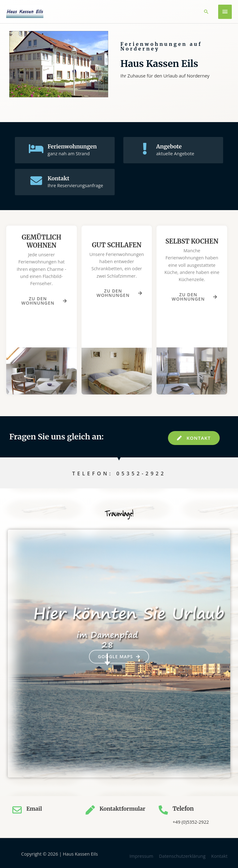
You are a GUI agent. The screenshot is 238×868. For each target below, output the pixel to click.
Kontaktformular (123, 807)
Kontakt (60, 178)
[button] (206, 12)
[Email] (17, 809)
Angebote (170, 146)
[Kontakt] (37, 181)
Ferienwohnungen (74, 146)
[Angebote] (145, 149)
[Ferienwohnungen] (37, 149)
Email (34, 807)
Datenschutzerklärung (182, 855)
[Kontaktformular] (90, 809)
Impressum (141, 855)
